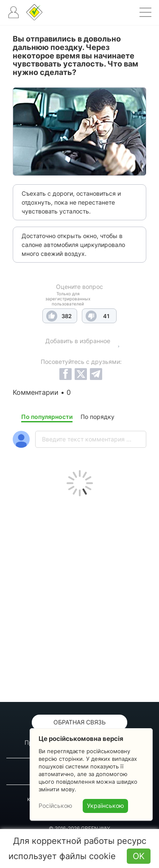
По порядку (98, 417)
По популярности (47, 417)
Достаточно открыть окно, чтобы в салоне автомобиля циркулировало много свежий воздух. (73, 245)
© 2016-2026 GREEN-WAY (79, 828)
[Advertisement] (79, 597)
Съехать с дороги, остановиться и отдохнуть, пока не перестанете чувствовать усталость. (71, 202)
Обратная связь (79, 722)
